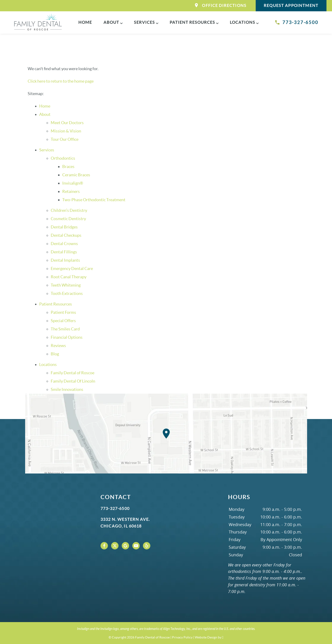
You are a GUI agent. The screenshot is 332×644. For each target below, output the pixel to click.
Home (85, 22)
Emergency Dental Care (72, 268)
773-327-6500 (296, 22)
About (111, 22)
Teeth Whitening (66, 285)
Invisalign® (73, 183)
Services (144, 22)
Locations (243, 22)
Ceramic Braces (76, 175)
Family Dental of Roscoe (73, 373)
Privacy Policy (182, 637)
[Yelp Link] (147, 546)
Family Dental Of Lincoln (73, 381)
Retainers (71, 191)
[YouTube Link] (136, 546)
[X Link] (115, 546)
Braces (68, 166)
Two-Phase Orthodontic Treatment (94, 200)
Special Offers (63, 321)
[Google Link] (125, 546)
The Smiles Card (65, 329)
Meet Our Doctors (67, 123)
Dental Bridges (64, 227)
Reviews (58, 346)
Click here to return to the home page (61, 81)
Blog (55, 354)
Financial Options (67, 337)
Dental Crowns (64, 244)
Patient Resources (192, 22)
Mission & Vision (66, 131)
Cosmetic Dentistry (68, 219)
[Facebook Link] (104, 546)
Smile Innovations (67, 389)
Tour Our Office (65, 139)
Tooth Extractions (67, 293)
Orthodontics (63, 158)
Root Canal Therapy (69, 277)
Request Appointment (291, 5)
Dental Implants (65, 260)
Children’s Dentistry (69, 210)
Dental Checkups (66, 235)
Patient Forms (63, 312)
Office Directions (221, 5)
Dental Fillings (64, 252)
